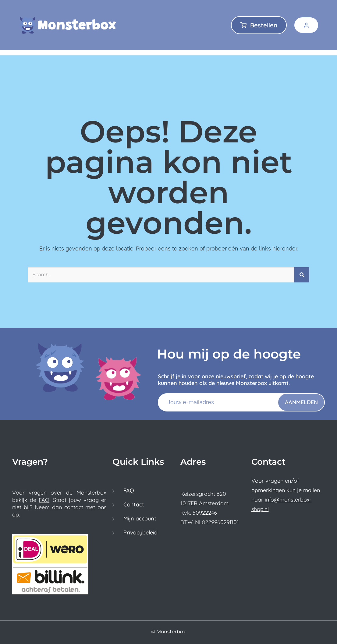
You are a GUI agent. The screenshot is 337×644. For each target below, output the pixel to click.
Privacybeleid (140, 533)
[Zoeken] (302, 275)
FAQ (44, 500)
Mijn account (140, 519)
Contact (134, 505)
